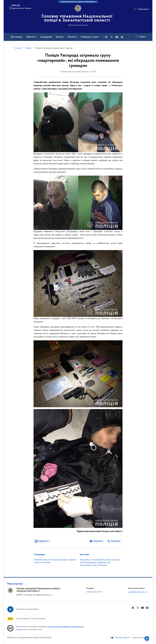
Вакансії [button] (60, 37)
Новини (28, 48)
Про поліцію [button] (16, 37)
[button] (17, 584)
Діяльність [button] (31, 37)
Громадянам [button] (46, 37)
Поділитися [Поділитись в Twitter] (115, 541)
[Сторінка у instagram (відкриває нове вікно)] (122, 37)
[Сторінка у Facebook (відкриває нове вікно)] (106, 37)
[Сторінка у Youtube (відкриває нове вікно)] (117, 37)
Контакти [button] (72, 37)
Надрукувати (44, 541)
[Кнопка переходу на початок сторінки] (147, 639)
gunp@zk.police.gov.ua (138, 592)
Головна (18, 48)
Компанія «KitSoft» (123, 638)
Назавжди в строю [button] (90, 37)
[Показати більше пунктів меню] (103, 37)
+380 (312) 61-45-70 (94, 592)
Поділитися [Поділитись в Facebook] (98, 541)
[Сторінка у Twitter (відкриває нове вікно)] (112, 37)
